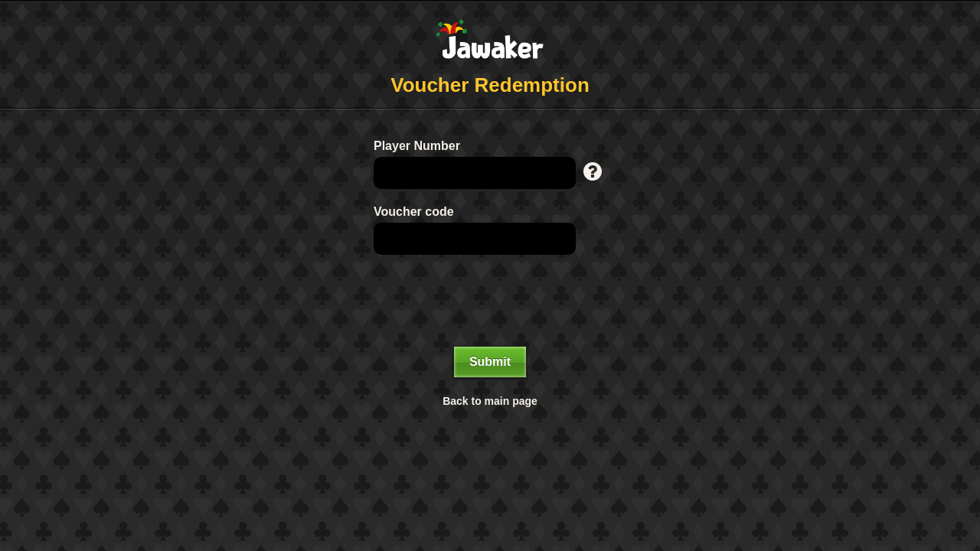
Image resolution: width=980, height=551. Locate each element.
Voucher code (414, 212)
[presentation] (490, 301)
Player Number (417, 146)
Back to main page (490, 401)
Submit (490, 362)
